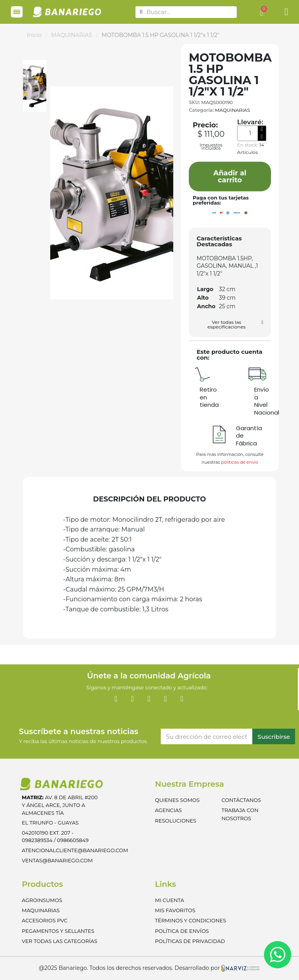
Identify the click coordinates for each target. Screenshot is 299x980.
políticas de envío (240, 462)
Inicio (34, 35)
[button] (230, 177)
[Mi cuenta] (286, 12)
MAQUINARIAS (72, 35)
